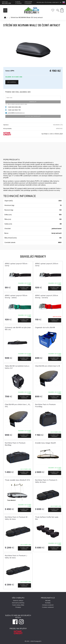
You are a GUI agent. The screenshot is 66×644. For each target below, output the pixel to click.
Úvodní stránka (5, 17)
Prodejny (18, 607)
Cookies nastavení (48, 607)
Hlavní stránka (18, 3)
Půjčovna (48, 2)
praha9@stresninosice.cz (16, 113)
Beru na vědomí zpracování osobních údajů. (18, 104)
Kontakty (56, 2)
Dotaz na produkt (33, 116)
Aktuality (48, 601)
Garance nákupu (18, 601)
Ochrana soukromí (48, 605)
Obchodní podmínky (28, 3)
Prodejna (40, 2)
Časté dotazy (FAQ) (18, 605)
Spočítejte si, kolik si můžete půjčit (52, 134)
